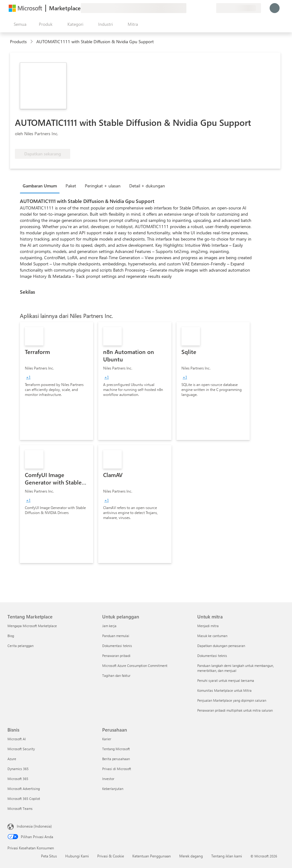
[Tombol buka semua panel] (19, 24)
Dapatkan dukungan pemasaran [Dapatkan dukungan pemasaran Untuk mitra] (221, 646)
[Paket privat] (211, 8)
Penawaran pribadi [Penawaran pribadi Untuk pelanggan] (116, 656)
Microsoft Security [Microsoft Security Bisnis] (21, 749)
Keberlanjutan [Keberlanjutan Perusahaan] (113, 789)
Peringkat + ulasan (103, 186)
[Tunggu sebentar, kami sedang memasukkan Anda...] (275, 8)
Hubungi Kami (77, 856)
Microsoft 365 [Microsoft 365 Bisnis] (18, 779)
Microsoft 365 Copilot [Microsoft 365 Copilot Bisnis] (24, 799)
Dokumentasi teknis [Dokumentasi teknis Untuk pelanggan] (117, 646)
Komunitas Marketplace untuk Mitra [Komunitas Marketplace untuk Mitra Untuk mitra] (224, 690)
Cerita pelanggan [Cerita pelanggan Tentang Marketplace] (21, 646)
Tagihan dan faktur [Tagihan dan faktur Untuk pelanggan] (116, 675)
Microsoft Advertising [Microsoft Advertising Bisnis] (24, 789)
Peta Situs (49, 856)
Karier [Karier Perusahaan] (107, 739)
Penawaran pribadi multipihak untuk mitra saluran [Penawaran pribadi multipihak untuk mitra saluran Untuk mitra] (235, 710)
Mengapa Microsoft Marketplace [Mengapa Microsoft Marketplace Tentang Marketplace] (32, 626)
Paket (71, 186)
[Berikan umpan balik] (189, 8)
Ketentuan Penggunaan (152, 856)
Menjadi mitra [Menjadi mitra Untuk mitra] (208, 626)
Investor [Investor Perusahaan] (108, 779)
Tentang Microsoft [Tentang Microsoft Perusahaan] (116, 749)
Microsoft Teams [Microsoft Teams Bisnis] (20, 808)
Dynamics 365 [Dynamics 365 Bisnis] (18, 769)
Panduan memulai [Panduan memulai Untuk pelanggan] (116, 636)
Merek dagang (191, 856)
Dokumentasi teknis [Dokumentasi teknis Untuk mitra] (212, 656)
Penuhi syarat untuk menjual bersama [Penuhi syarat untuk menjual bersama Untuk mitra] (226, 680)
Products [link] (18, 41)
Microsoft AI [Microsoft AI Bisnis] (17, 739)
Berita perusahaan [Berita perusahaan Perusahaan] (116, 759)
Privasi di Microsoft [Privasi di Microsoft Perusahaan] (117, 769)
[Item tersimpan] (204, 8)
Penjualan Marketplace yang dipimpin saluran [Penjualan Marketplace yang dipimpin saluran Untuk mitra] (232, 700)
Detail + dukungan (147, 186)
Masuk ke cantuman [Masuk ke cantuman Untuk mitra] (212, 636)
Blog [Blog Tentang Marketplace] (11, 636)
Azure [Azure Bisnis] (12, 759)
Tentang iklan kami (227, 856)
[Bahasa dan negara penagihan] (239, 8)
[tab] (41, 186)
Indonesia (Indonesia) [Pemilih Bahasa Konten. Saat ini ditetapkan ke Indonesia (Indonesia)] (34, 826)
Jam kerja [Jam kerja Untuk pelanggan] (109, 626)
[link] (57, 381)
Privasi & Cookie (111, 856)
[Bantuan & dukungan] (196, 8)
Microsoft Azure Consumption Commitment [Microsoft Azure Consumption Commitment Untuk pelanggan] (135, 666)
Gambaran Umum (40, 186)
